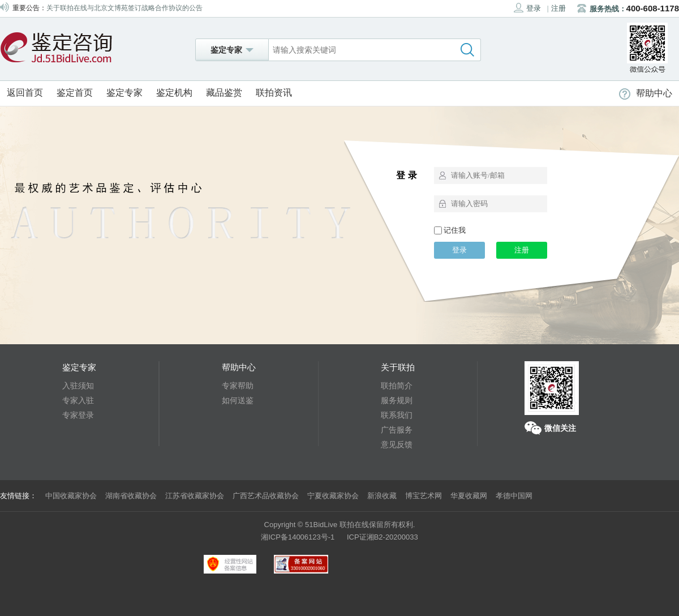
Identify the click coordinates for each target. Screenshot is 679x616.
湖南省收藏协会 (131, 496)
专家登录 (78, 415)
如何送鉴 (238, 400)
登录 (527, 8)
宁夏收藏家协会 (333, 496)
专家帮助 (238, 386)
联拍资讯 (274, 93)
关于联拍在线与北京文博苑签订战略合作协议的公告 (124, 8)
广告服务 (397, 430)
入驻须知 (78, 386)
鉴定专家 (124, 93)
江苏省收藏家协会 (195, 496)
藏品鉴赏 (224, 93)
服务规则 (397, 400)
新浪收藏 (382, 496)
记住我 (450, 230)
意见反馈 (397, 444)
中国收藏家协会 (71, 496)
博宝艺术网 (424, 496)
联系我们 (397, 415)
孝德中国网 (514, 496)
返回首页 (25, 93)
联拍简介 (397, 386)
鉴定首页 (75, 93)
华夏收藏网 (469, 496)
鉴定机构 (174, 93)
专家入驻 (78, 400)
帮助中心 (646, 93)
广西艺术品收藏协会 (266, 496)
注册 (558, 8)
